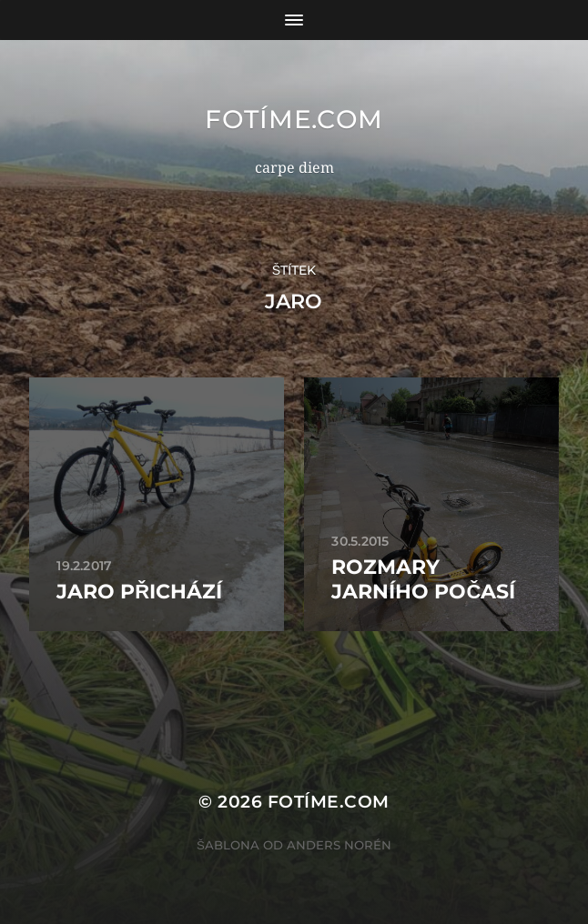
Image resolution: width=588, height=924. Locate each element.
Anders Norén (339, 845)
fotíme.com (294, 119)
